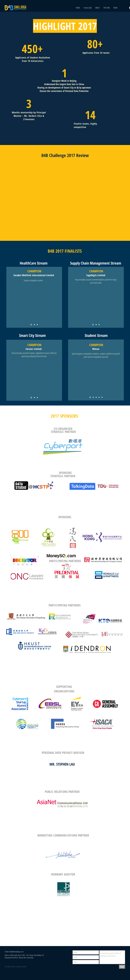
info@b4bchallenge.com (16, 952)
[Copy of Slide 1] (34, 325)
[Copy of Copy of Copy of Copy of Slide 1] (102, 397)
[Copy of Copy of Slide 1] (37, 325)
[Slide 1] (31, 325)
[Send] (122, 967)
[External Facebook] (65, 197)
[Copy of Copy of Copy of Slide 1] (99, 397)
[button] (107, 8)
